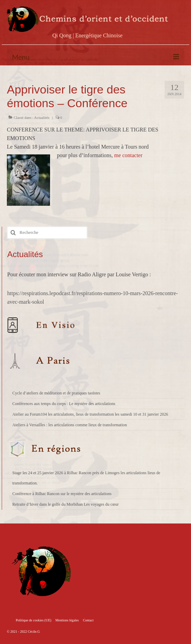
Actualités (42, 117)
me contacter (128, 155)
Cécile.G (34, 632)
